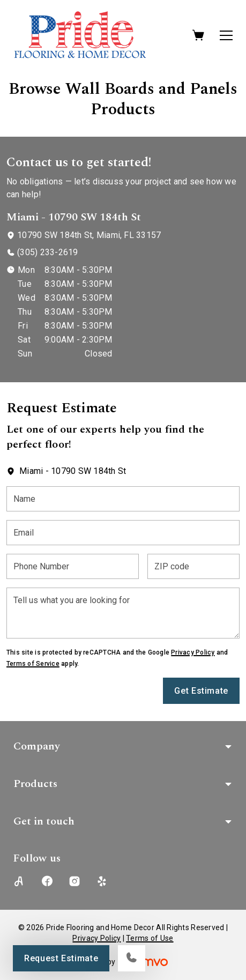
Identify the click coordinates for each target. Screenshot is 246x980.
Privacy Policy (193, 652)
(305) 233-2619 (47, 252)
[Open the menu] (226, 35)
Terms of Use (150, 938)
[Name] (123, 499)
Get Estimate (201, 691)
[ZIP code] (193, 566)
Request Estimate (61, 958)
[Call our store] (132, 958)
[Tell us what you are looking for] (123, 613)
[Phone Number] (73, 566)
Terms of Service (33, 664)
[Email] (123, 533)
